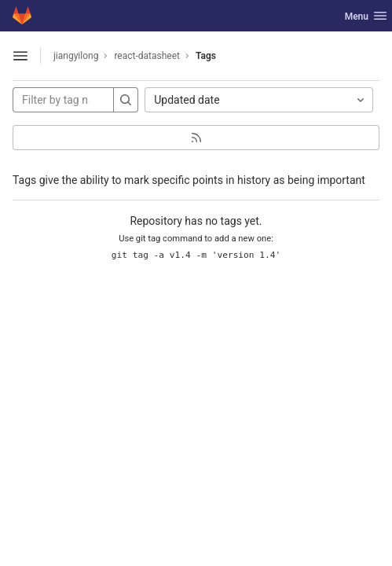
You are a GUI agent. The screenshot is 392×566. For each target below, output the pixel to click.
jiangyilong (76, 56)
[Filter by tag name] (63, 100)
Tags (206, 56)
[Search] (126, 100)
